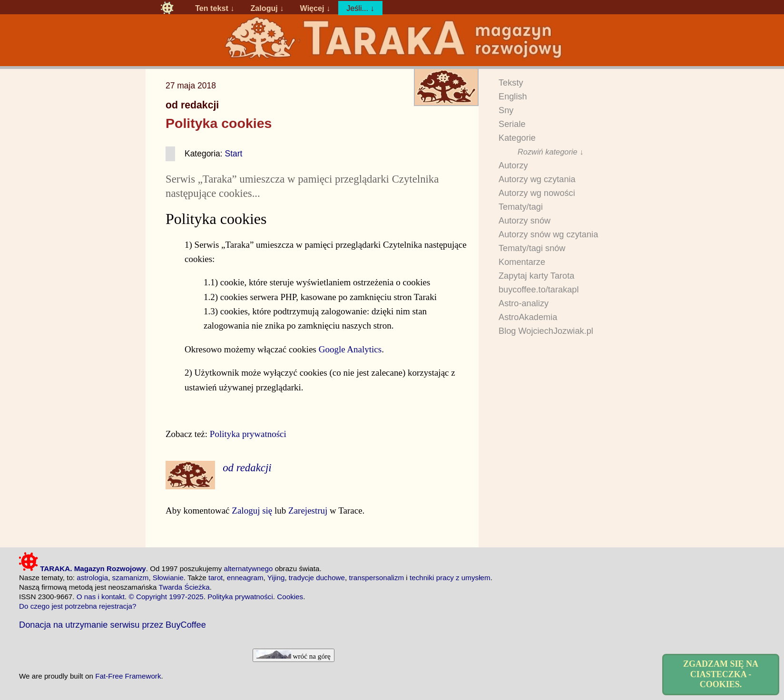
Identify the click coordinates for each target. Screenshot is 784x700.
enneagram (245, 578)
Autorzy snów (524, 221)
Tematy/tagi (521, 207)
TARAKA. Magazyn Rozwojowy (83, 569)
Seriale (512, 124)
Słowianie (168, 578)
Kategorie (517, 138)
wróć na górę (294, 655)
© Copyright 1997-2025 (166, 597)
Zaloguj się (252, 510)
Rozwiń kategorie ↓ (550, 152)
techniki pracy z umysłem (450, 578)
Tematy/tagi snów (532, 248)
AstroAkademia (528, 317)
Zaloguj (264, 8)
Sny (506, 110)
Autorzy (513, 165)
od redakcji (192, 105)
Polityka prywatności (248, 434)
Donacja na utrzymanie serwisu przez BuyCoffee (113, 625)
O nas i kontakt (101, 597)
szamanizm (131, 578)
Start (234, 154)
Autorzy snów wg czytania (548, 234)
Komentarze (522, 262)
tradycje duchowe (317, 578)
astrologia (92, 578)
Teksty (511, 83)
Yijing (276, 578)
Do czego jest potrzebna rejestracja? (78, 606)
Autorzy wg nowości (537, 193)
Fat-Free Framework (128, 676)
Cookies (290, 597)
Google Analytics (350, 349)
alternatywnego (248, 569)
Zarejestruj (308, 510)
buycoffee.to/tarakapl (539, 290)
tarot (216, 578)
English (513, 97)
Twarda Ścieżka (184, 587)
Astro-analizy (524, 303)
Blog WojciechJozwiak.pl (546, 331)
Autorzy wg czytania (537, 179)
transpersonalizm (376, 578)
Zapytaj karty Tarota (536, 276)
